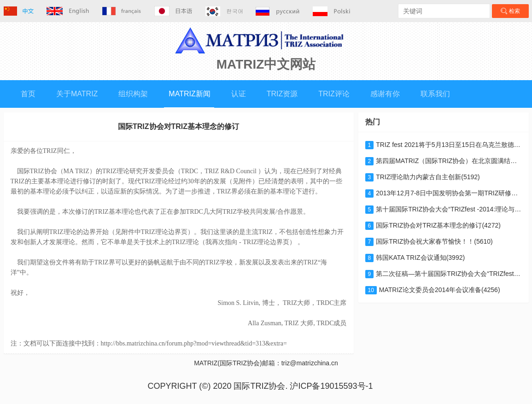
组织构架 (133, 94)
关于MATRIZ (77, 94)
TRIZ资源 (282, 94)
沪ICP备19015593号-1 (331, 386)
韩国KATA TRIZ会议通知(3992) (415, 258)
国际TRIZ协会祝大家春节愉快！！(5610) (429, 241)
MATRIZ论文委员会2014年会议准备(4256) (433, 290)
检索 (510, 11)
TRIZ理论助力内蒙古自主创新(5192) (423, 177)
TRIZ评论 (334, 94)
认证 (239, 94)
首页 (28, 94)
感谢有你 (385, 94)
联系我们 (435, 94)
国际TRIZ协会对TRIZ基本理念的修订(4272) (433, 225)
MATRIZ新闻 (189, 94)
